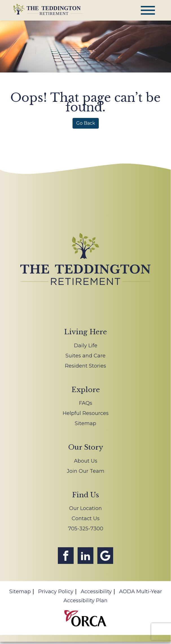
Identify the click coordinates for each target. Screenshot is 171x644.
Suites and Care (85, 356)
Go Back (86, 123)
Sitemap (85, 423)
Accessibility (96, 592)
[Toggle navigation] (148, 10)
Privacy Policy (56, 592)
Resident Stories (85, 366)
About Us (86, 461)
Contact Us (86, 518)
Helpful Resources (86, 413)
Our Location (85, 508)
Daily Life (86, 346)
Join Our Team (86, 471)
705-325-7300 (86, 529)
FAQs (86, 403)
